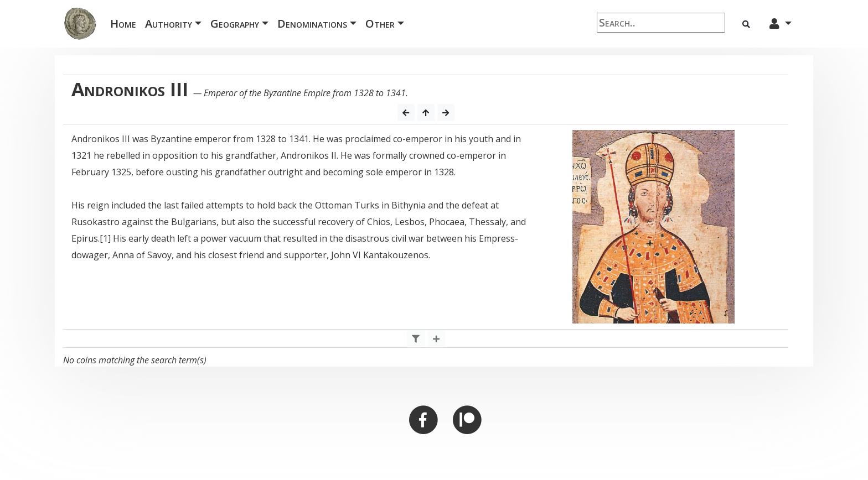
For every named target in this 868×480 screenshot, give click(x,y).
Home (125, 23)
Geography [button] (235, 24)
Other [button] (380, 24)
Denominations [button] (312, 24)
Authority (169, 24)
